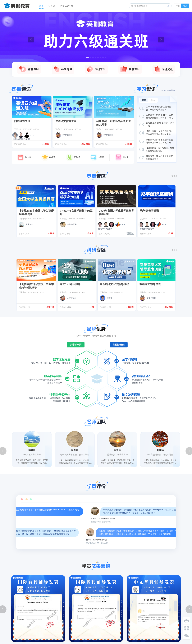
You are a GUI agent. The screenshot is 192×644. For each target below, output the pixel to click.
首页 (41, 6)
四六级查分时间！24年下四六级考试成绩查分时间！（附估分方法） (160, 118)
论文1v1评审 (66, 6)
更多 (174, 176)
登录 (185, 6)
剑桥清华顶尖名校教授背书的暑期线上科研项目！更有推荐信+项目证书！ (159, 143)
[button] (87, 57)
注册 (178, 6)
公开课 (52, 6)
